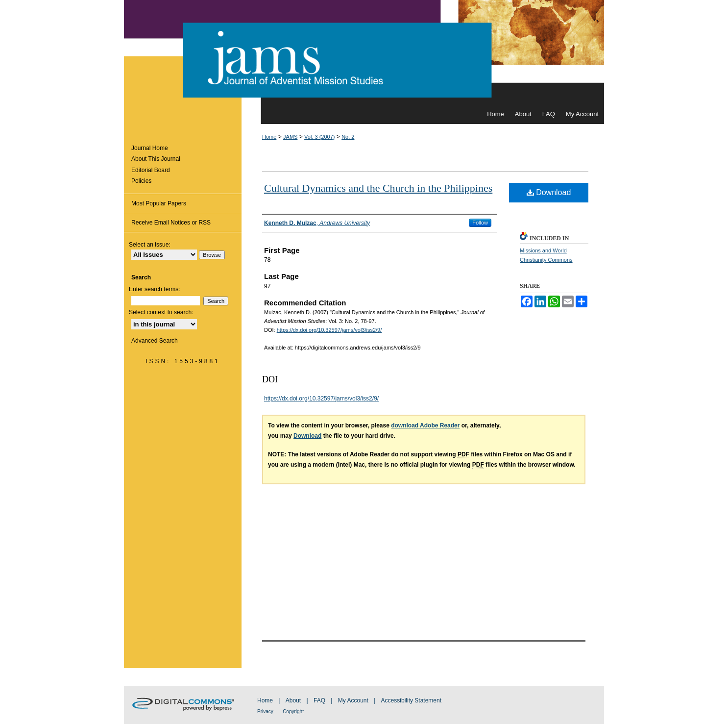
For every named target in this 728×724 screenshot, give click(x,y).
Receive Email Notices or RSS (171, 223)
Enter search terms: (155, 289)
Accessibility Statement (411, 700)
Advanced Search (155, 341)
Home (269, 137)
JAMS (290, 137)
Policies (141, 181)
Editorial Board (151, 170)
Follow (480, 223)
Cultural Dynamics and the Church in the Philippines (378, 188)
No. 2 (348, 137)
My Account (353, 700)
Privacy (265, 712)
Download (549, 192)
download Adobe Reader (425, 425)
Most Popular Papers (159, 203)
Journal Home (150, 148)
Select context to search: (161, 312)
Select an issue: (150, 245)
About (293, 700)
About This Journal (156, 159)
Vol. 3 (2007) (319, 137)
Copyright (293, 712)
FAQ (319, 700)
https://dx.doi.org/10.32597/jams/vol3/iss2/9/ (329, 330)
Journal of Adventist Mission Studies (364, 52)
